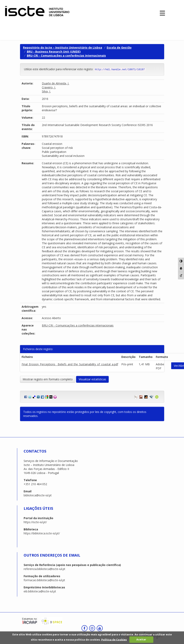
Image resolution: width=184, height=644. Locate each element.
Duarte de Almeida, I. (55, 83)
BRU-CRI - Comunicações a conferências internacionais (66, 56)
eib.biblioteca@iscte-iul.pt (40, 591)
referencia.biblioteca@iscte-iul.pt (44, 569)
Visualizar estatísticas (92, 379)
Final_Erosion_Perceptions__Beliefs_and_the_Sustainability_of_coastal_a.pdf (70, 364)
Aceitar (141, 639)
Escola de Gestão (119, 48)
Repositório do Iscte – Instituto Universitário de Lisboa (63, 48)
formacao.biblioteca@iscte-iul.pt (44, 580)
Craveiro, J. (49, 87)
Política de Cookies (114, 639)
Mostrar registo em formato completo (48, 379)
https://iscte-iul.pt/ (35, 522)
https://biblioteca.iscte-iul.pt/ (42, 533)
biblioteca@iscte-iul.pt (38, 495)
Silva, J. (46, 91)
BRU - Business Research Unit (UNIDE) (54, 52)
